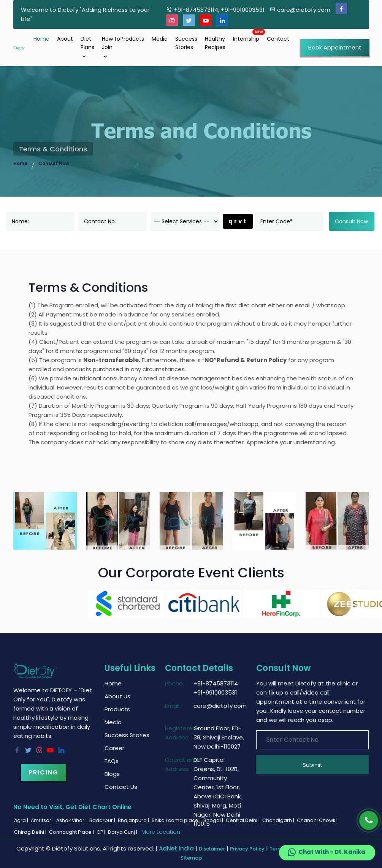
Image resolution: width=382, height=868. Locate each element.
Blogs (112, 774)
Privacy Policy (247, 849)
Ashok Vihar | (72, 820)
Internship (246, 39)
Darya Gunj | (123, 832)
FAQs (112, 761)
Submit (313, 765)
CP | (101, 832)
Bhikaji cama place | (177, 820)
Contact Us (121, 787)
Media (160, 39)
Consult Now (54, 163)
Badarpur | (103, 820)
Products (132, 39)
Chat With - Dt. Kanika (326, 852)
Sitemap (191, 858)
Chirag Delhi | (31, 832)
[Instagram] (172, 20)
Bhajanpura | (134, 820)
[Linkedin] (222, 20)
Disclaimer (212, 849)
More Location (161, 832)
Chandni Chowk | (318, 820)
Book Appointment (335, 47)
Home (41, 39)
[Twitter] (189, 20)
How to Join (111, 47)
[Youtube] (206, 20)
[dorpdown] (185, 221)
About (65, 39)
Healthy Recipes (215, 43)
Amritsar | (43, 820)
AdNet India (176, 848)
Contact (278, 39)
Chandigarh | (279, 820)
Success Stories (186, 43)
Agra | (22, 820)
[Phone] (369, 821)
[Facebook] (341, 9)
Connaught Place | (72, 832)
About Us (117, 696)
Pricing (44, 772)
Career (114, 748)
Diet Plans (87, 47)
